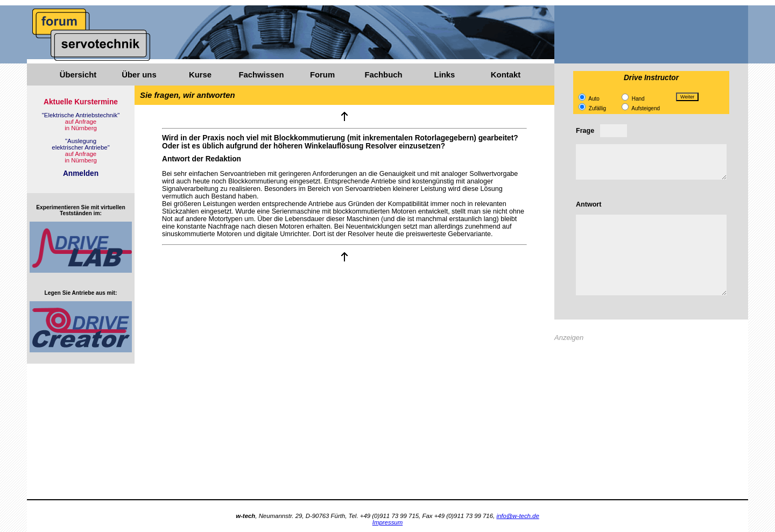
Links (445, 75)
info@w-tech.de (517, 516)
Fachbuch (383, 75)
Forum (322, 75)
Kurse (200, 75)
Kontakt (506, 75)
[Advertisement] (651, 424)
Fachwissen (261, 75)
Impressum (387, 522)
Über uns (139, 75)
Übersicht (78, 75)
